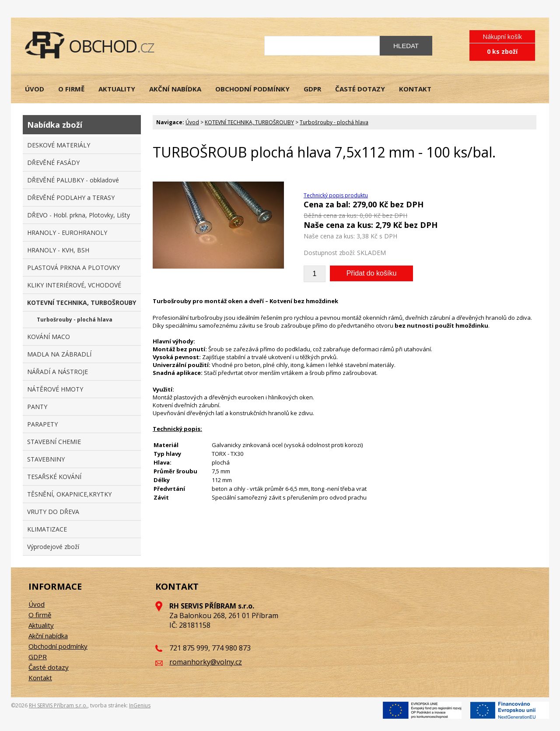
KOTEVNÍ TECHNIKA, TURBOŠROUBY (249, 122)
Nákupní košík (502, 37)
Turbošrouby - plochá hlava (334, 122)
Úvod (192, 122)
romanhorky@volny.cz (206, 662)
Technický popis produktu (336, 195)
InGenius (140, 705)
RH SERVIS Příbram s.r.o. (58, 705)
